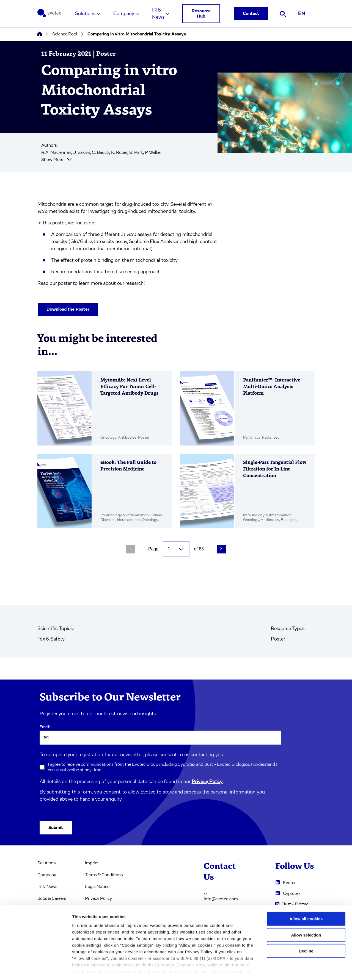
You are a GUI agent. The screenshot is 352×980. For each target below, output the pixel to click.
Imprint (92, 863)
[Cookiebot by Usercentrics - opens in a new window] (36, 969)
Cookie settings (291, 969)
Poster (278, 639)
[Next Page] (221, 549)
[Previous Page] (131, 549)
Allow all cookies (306, 895)
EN (302, 14)
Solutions (85, 14)
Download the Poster (68, 309)
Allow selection (306, 911)
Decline (306, 927)
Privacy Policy (207, 782)
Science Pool (65, 34)
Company (124, 14)
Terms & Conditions (104, 875)
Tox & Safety (51, 639)
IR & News (158, 14)
